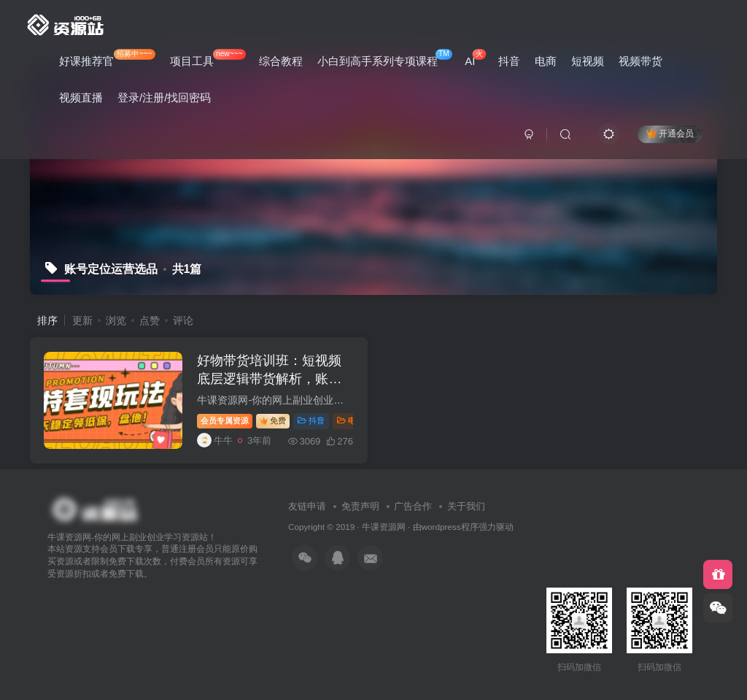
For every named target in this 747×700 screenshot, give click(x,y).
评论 (183, 320)
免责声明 (360, 506)
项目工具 (208, 58)
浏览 (116, 320)
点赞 (150, 320)
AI (475, 58)
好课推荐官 (107, 58)
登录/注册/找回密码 (164, 97)
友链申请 (307, 506)
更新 (82, 320)
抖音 (509, 61)
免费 (274, 420)
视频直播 (81, 97)
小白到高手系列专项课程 (385, 58)
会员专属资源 (225, 420)
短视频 (588, 61)
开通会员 (670, 133)
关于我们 (466, 506)
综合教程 (281, 61)
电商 (546, 61)
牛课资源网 (384, 527)
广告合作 (413, 506)
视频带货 (640, 61)
